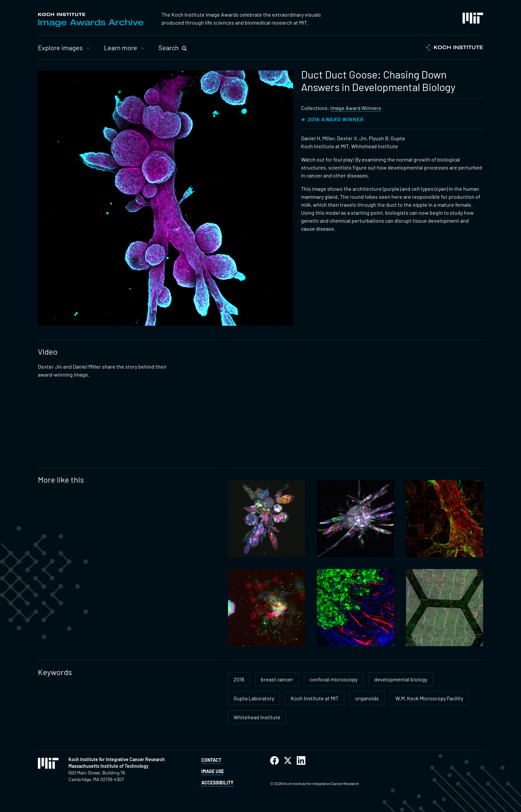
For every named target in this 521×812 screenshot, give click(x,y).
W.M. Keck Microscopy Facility (429, 698)
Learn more (121, 48)
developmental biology (401, 679)
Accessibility (217, 783)
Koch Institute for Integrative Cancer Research (117, 759)
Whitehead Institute (257, 717)
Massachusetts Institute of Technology (108, 766)
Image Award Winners (356, 108)
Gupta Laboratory (254, 698)
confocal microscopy (334, 679)
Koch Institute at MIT (315, 698)
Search (169, 48)
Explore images (60, 48)
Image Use (213, 771)
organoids (367, 698)
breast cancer (277, 679)
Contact (211, 760)
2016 (239, 679)
